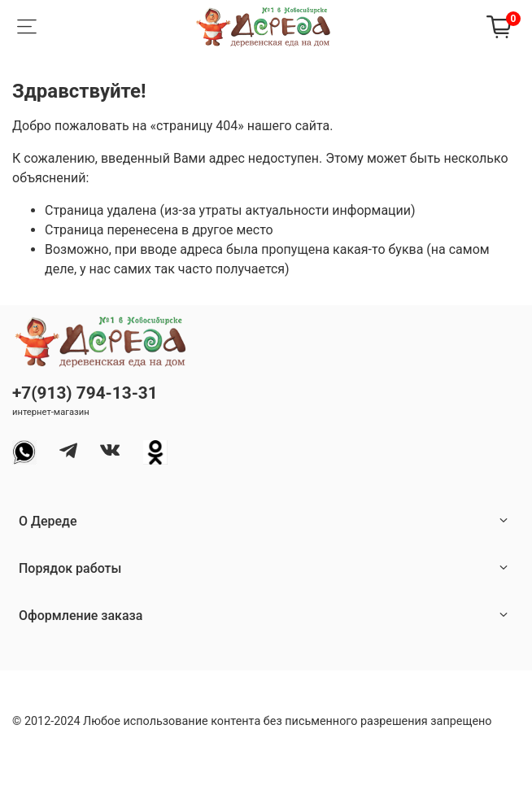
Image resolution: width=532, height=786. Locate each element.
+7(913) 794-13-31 (85, 393)
